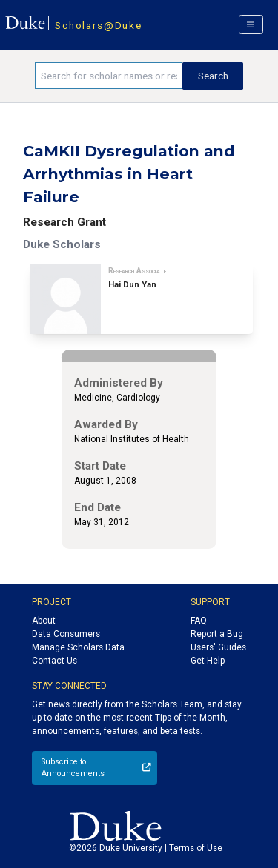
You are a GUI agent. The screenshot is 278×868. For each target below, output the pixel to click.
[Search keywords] (109, 76)
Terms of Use (196, 848)
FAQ (199, 621)
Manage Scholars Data (78, 647)
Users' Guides (218, 647)
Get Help (208, 661)
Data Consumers (66, 634)
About (44, 621)
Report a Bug (217, 634)
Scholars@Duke (98, 25)
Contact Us (54, 661)
